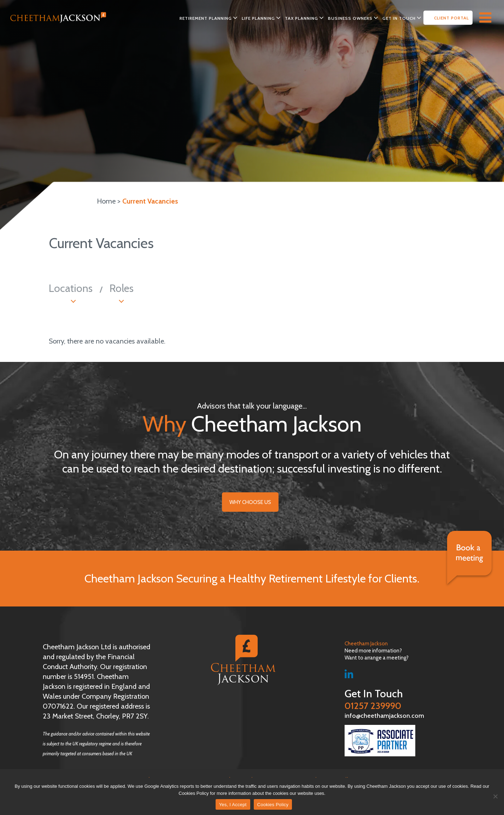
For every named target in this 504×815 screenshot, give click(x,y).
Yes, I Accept (233, 805)
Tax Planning (301, 18)
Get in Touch (399, 18)
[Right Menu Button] (489, 17)
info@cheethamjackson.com (384, 716)
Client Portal (452, 18)
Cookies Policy (273, 805)
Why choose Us (250, 502)
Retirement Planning (206, 18)
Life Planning (258, 18)
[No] (495, 796)
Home (106, 201)
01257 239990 (392, 699)
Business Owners (350, 18)
